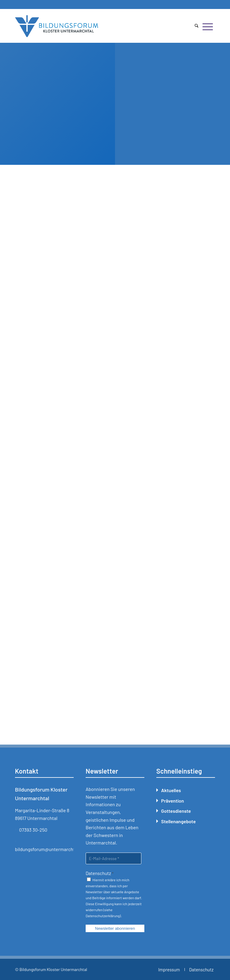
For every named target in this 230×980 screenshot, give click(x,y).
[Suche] (197, 26)
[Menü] (208, 26)
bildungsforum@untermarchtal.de (50, 849)
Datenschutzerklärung (103, 916)
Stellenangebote (178, 821)
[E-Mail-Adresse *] (114, 858)
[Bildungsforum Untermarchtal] (57, 26)
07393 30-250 (33, 830)
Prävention (172, 801)
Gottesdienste (176, 811)
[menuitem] (197, 26)
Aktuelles (171, 790)
